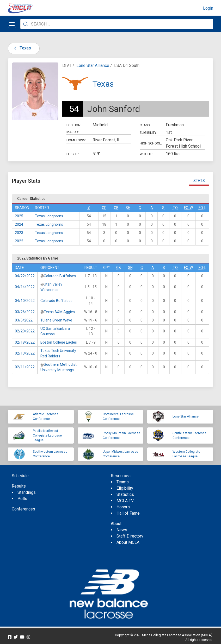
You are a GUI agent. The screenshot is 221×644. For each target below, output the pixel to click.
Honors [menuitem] (123, 507)
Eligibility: (148, 133)
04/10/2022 (25, 301)
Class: (145, 125)
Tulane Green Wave (56, 320)
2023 (19, 233)
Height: (73, 154)
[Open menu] (12, 24)
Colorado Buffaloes (60, 276)
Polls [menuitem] (22, 499)
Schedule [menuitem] (20, 476)
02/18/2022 (25, 342)
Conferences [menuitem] (23, 509)
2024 (19, 224)
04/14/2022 (25, 287)
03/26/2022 (25, 312)
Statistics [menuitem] (125, 494)
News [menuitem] (122, 530)
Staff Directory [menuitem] (130, 536)
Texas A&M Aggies (59, 312)
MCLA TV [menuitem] (125, 501)
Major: (73, 132)
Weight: (146, 154)
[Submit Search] (26, 24)
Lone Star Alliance (93, 65)
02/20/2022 (25, 331)
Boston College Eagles (59, 342)
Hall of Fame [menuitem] (128, 513)
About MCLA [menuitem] (128, 542)
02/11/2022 (25, 367)
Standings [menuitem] (27, 492)
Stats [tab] (199, 181)
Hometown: (76, 140)
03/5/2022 (24, 320)
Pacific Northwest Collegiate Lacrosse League (47, 435)
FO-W (188, 208)
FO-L (202, 208)
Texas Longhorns (49, 216)
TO (175, 208)
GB (116, 208)
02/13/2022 (25, 353)
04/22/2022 (25, 276)
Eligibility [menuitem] (125, 488)
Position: (74, 125)
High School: (151, 143)
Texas (22, 48)
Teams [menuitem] (123, 482)
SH (128, 208)
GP (104, 208)
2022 (19, 241)
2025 (19, 216)
